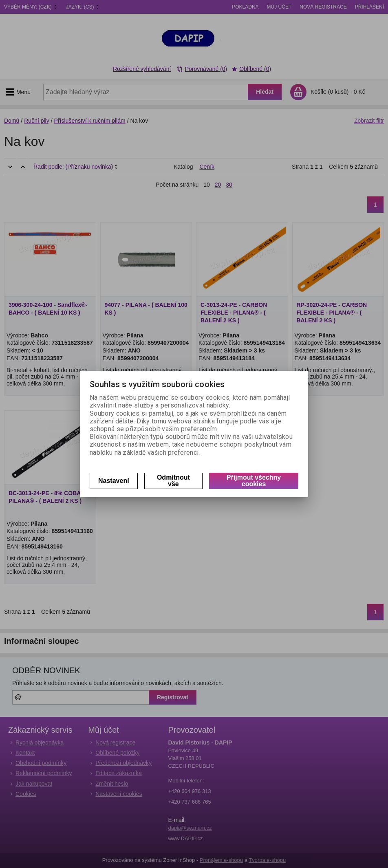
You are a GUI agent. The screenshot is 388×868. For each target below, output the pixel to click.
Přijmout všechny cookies (254, 481)
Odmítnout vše (173, 481)
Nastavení (114, 481)
